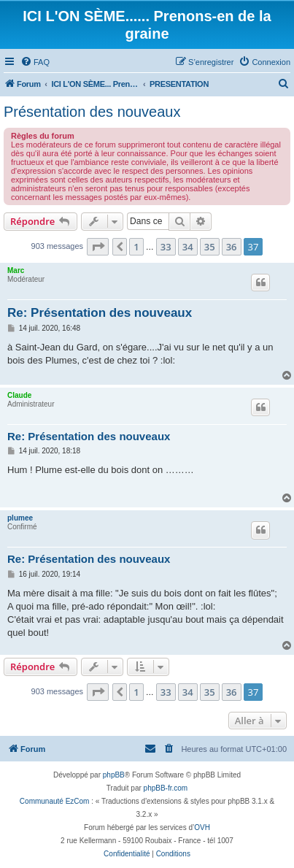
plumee (20, 518)
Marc (16, 270)
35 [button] (210, 247)
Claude (19, 395)
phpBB (114, 775)
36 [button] (232, 247)
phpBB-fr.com (166, 788)
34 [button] (188, 247)
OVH (202, 827)
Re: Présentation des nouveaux (100, 313)
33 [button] (166, 247)
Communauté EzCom (55, 801)
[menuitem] (35, 62)
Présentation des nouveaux (92, 112)
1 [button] (136, 247)
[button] (98, 247)
